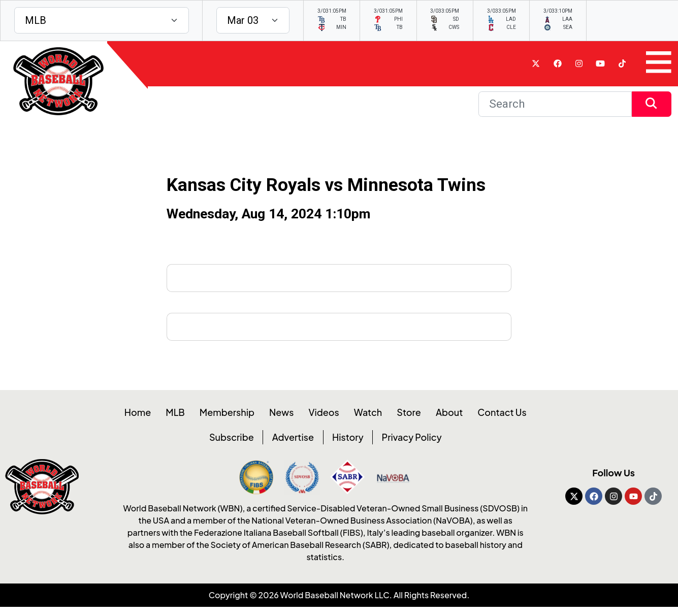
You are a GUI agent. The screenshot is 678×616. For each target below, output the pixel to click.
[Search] (555, 105)
